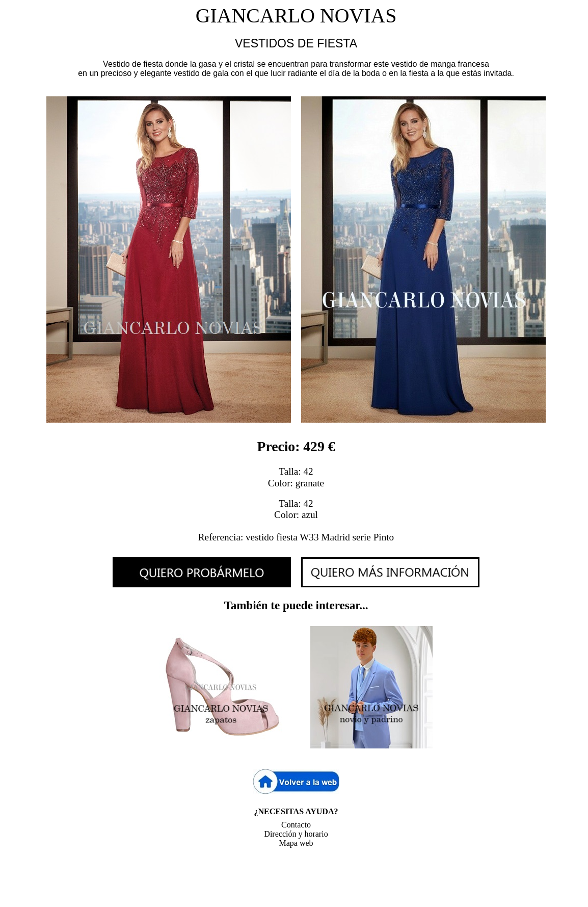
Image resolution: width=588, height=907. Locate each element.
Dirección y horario (296, 834)
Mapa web (296, 843)
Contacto (296, 825)
